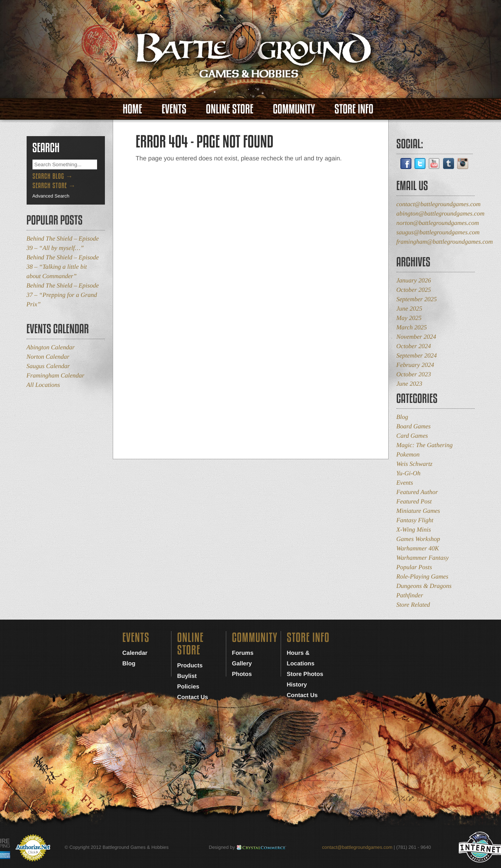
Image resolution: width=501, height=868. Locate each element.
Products (190, 666)
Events (174, 109)
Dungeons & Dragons (424, 586)
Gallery (242, 664)
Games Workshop (418, 539)
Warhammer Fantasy (423, 558)
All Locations (43, 385)
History (297, 685)
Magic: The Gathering (425, 445)
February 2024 (415, 365)
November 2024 (416, 337)
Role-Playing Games (423, 577)
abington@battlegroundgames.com (441, 214)
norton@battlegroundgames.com (438, 223)
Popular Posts (414, 567)
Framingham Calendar (56, 376)
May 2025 (409, 318)
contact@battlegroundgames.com (439, 204)
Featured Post (414, 502)
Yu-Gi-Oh (409, 474)
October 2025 (414, 290)
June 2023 (409, 384)
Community (294, 109)
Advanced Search (51, 196)
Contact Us (193, 697)
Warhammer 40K (418, 549)
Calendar (135, 653)
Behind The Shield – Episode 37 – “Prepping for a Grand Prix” (63, 295)
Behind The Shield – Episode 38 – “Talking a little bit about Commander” (63, 267)
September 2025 (417, 299)
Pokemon (408, 455)
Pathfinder (410, 596)
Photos (242, 674)
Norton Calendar (48, 357)
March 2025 (412, 328)
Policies (188, 687)
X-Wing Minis (414, 530)
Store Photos (305, 674)
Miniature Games (418, 511)
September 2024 (417, 356)
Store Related (413, 605)
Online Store (230, 109)
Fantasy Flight (415, 520)
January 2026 (414, 281)
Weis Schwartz (414, 464)
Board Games (414, 427)
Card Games (412, 436)
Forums (243, 653)
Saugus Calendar (48, 366)
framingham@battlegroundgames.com (445, 242)
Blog (402, 417)
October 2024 (414, 346)
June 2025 (409, 309)
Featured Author (417, 492)
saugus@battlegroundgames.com (438, 233)
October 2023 (414, 375)
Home (132, 109)
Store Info (354, 109)
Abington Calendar (51, 348)
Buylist (187, 676)
